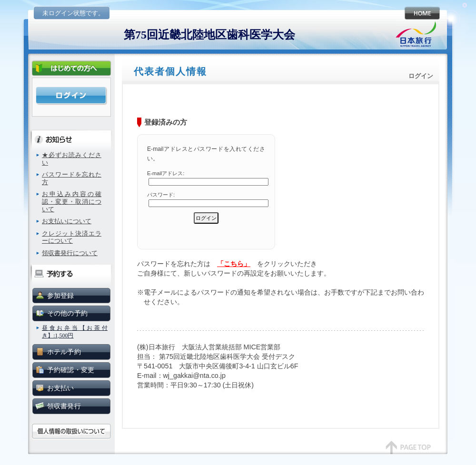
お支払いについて (67, 221)
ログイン (71, 96)
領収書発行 (64, 406)
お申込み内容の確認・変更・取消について (72, 201)
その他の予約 (67, 313)
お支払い (61, 388)
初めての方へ (71, 69)
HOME (421, 13)
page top (408, 452)
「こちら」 (234, 264)
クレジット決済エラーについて (72, 237)
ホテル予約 (64, 352)
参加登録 (61, 296)
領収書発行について (70, 253)
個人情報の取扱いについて (71, 432)
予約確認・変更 (71, 370)
